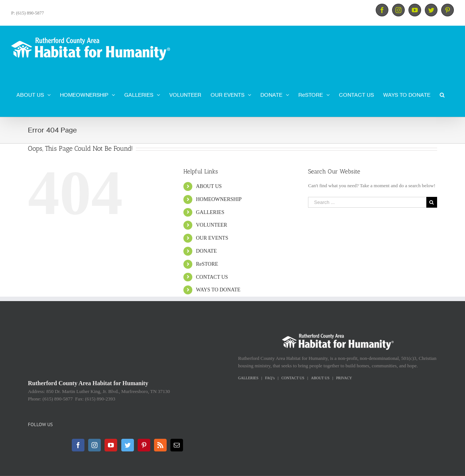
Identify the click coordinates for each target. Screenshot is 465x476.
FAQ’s (270, 378)
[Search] (442, 94)
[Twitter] (128, 445)
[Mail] (177, 445)
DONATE (206, 251)
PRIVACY (344, 378)
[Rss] (160, 445)
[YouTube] (111, 445)
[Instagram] (94, 445)
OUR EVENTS (212, 238)
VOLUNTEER (212, 225)
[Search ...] (367, 202)
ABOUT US (209, 186)
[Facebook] (78, 445)
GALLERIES (210, 212)
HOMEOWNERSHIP (219, 199)
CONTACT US (212, 277)
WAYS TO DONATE (218, 290)
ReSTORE (207, 264)
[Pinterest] (144, 445)
